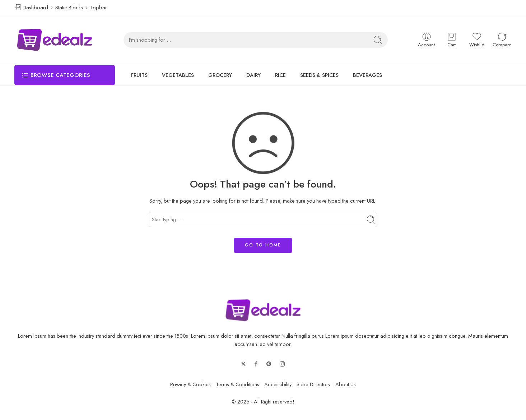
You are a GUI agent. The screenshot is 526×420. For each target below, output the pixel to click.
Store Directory (313, 384)
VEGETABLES (178, 75)
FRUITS (139, 75)
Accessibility (278, 384)
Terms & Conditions (238, 384)
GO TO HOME (263, 245)
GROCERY (220, 75)
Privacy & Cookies (190, 384)
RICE (280, 75)
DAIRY (253, 75)
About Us (346, 384)
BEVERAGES (367, 75)
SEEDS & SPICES (319, 75)
